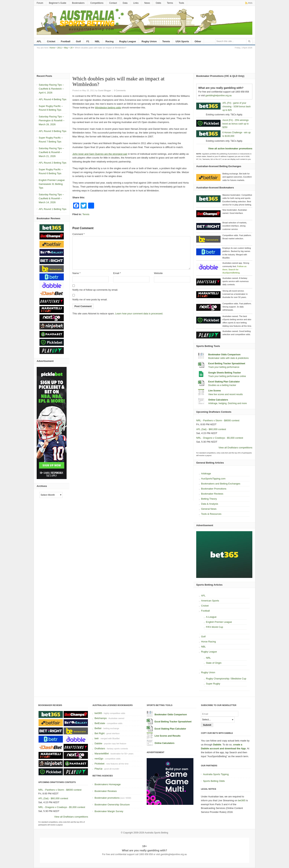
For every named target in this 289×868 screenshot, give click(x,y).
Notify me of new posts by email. (90, 300)
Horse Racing (208, 642)
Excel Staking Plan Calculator (224, 382)
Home (52, 48)
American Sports (210, 601)
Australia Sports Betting (156, 833)
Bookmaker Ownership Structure (112, 805)
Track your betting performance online (227, 376)
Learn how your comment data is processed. (139, 314)
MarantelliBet (102, 754)
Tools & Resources (211, 514)
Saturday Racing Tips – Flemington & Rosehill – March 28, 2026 (52, 120)
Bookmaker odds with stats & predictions (228, 358)
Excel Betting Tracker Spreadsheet (227, 364)
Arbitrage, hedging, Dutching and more (227, 403)
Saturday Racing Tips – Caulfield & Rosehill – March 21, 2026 (51, 152)
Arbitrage (206, 474)
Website (158, 273)
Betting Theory (209, 499)
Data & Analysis (210, 504)
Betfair (98, 728)
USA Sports (182, 41)
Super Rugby (213, 684)
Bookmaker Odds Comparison (224, 355)
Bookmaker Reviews (212, 494)
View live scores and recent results (225, 394)
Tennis (166, 41)
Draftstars (100, 748)
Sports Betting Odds (214, 781)
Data (125, 3)
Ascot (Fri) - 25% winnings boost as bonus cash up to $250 (236, 124)
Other (198, 41)
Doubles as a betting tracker (222, 385)
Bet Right (99, 733)
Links (136, 3)
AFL (39, 41)
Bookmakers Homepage (107, 784)
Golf (78, 41)
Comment (78, 234)
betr (97, 738)
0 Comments (120, 90)
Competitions (97, 3)
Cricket (51, 41)
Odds (158, 3)
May (66, 48)
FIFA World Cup (215, 627)
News (147, 3)
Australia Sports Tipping (216, 774)
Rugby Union (149, 41)
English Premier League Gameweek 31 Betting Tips (52, 184)
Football (66, 41)
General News (209, 509)
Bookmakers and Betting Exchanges (221, 484)
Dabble (98, 743)
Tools (181, 3)
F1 (88, 41)
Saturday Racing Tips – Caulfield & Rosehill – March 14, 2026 (51, 198)
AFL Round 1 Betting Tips (53, 209)
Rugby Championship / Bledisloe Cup (226, 679)
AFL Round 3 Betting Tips (53, 131)
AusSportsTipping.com (213, 479)
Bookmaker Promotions (214, 489)
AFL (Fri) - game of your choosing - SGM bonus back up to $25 (237, 107)
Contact (113, 3)
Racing (110, 41)
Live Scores (214, 391)
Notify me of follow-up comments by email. (95, 290)
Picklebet (99, 764)
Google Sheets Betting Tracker (225, 373)
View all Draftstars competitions (235, 448)
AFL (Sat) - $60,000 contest (211, 429)
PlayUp (98, 769)
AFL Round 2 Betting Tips (53, 163)
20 (71, 48)
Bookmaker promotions (107, 798)
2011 (59, 48)
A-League (211, 617)
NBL (97, 41)
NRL (208, 658)
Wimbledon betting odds (108, 108)
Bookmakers (78, 3)
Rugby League (128, 41)
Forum (40, 3)
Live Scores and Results (168, 736)
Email (117, 273)
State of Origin (214, 663)
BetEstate (100, 723)
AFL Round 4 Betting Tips (53, 99)
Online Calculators (218, 400)
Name (76, 273)
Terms (170, 3)
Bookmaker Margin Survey (109, 811)
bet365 (98, 713)
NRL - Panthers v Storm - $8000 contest (218, 420)
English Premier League (219, 622)
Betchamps (101, 718)
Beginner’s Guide (58, 3)
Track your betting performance (224, 367)
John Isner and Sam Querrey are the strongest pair (100, 154)
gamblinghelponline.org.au (219, 96)
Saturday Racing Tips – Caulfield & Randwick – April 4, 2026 (51, 89)
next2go (99, 759)
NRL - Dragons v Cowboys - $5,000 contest (220, 438)
